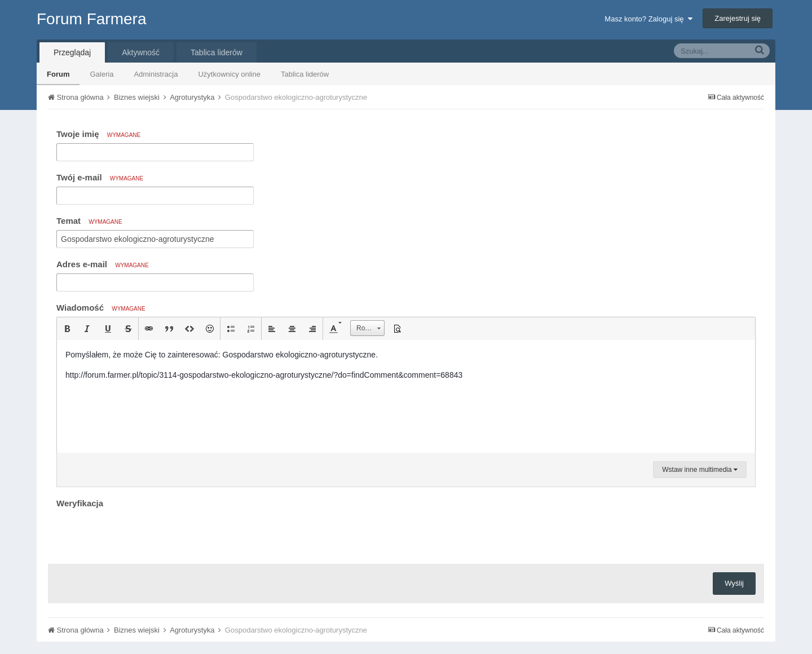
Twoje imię (98, 134)
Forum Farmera (91, 19)
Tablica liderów (305, 74)
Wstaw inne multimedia (700, 470)
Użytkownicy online (229, 74)
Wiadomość (101, 308)
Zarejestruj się (738, 18)
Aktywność (141, 52)
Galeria (101, 74)
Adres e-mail (103, 264)
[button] (67, 329)
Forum (58, 74)
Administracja (156, 74)
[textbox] (406, 396)
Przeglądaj (72, 52)
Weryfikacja (80, 503)
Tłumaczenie (387, 614)
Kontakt (437, 614)
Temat (89, 221)
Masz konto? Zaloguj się (648, 19)
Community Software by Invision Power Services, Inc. (406, 638)
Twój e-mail (100, 177)
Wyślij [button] (734, 539)
